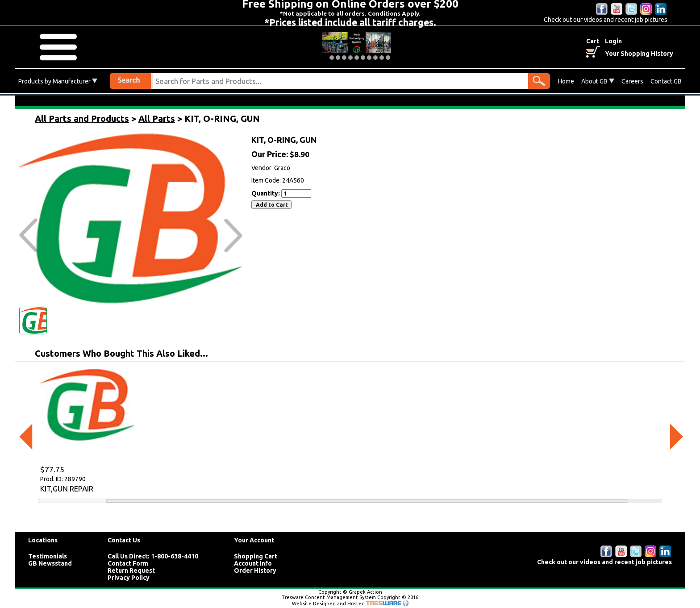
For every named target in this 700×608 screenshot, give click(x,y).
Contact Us (124, 540)
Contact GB (666, 81)
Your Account (254, 540)
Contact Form (128, 563)
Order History (255, 571)
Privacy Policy (129, 578)
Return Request (131, 571)
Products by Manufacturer (58, 81)
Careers (632, 81)
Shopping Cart (256, 556)
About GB (598, 81)
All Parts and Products (82, 119)
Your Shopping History (639, 54)
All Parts (157, 119)
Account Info (253, 563)
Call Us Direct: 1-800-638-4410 (153, 556)
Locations (43, 540)
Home (566, 81)
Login (613, 41)
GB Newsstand (50, 563)
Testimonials (48, 556)
